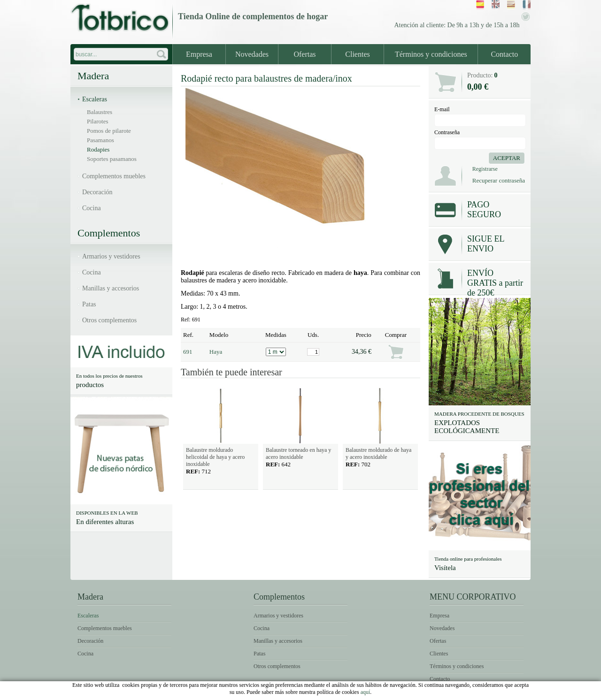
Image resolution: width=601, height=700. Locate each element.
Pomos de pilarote (109, 131)
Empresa (199, 54)
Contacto (504, 54)
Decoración (97, 192)
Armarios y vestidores (111, 256)
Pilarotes (98, 121)
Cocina (92, 208)
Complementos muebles (114, 176)
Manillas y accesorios (111, 288)
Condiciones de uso (425, 693)
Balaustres (100, 112)
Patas (89, 304)
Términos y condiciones (431, 54)
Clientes (357, 54)
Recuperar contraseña (499, 180)
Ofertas (304, 54)
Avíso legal (366, 693)
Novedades (252, 54)
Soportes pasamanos (112, 159)
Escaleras (95, 99)
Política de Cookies (497, 693)
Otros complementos (109, 320)
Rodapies (98, 149)
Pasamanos (100, 140)
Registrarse (485, 169)
